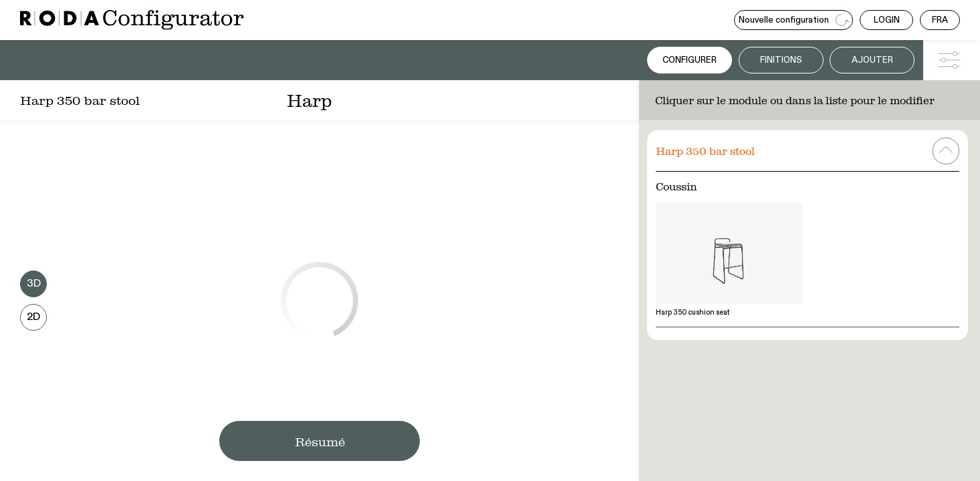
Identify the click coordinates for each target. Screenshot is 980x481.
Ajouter (872, 60)
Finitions (781, 60)
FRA (940, 20)
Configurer (690, 60)
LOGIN (887, 20)
